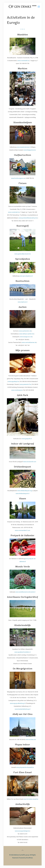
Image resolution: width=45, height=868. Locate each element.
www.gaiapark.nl (27, 439)
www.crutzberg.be (17, 390)
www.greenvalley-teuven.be (23, 254)
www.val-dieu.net (31, 740)
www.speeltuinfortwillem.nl (22, 652)
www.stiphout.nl (23, 302)
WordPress (29, 858)
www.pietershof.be (25, 384)
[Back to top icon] (22, 850)
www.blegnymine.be (30, 150)
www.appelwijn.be (14, 381)
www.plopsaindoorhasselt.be (25, 767)
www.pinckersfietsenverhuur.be (28, 218)
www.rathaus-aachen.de (26, 334)
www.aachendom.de (25, 331)
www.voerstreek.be (23, 61)
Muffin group (25, 855)
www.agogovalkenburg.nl (18, 703)
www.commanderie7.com (22, 530)
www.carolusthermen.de (29, 342)
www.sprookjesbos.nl (26, 276)
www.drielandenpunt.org (25, 491)
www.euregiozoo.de (26, 337)
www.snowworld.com (30, 462)
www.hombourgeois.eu (18, 178)
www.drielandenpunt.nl (22, 493)
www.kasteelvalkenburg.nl (23, 709)
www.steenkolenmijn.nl (24, 147)
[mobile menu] (39, 7)
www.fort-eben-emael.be (31, 799)
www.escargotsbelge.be (22, 831)
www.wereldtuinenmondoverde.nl (25, 592)
